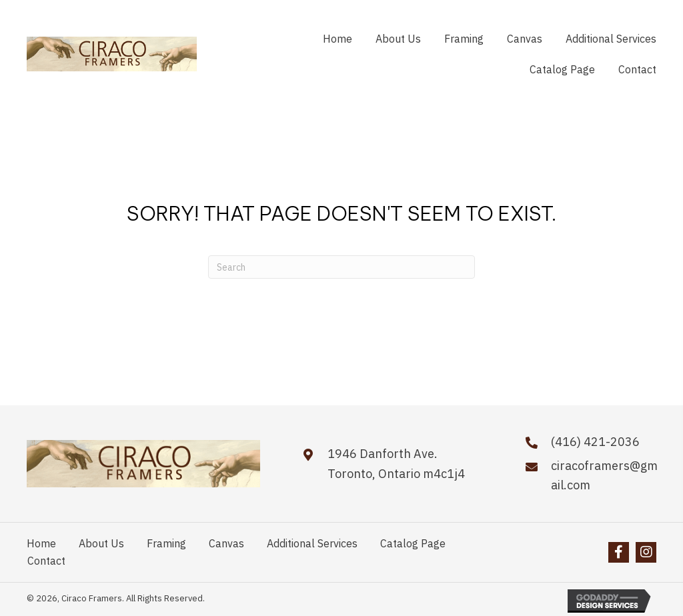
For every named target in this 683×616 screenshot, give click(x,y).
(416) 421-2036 (595, 442)
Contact (46, 561)
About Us (101, 543)
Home (41, 543)
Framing (166, 543)
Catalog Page (413, 543)
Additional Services (312, 543)
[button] (619, 552)
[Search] (341, 267)
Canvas (226, 543)
